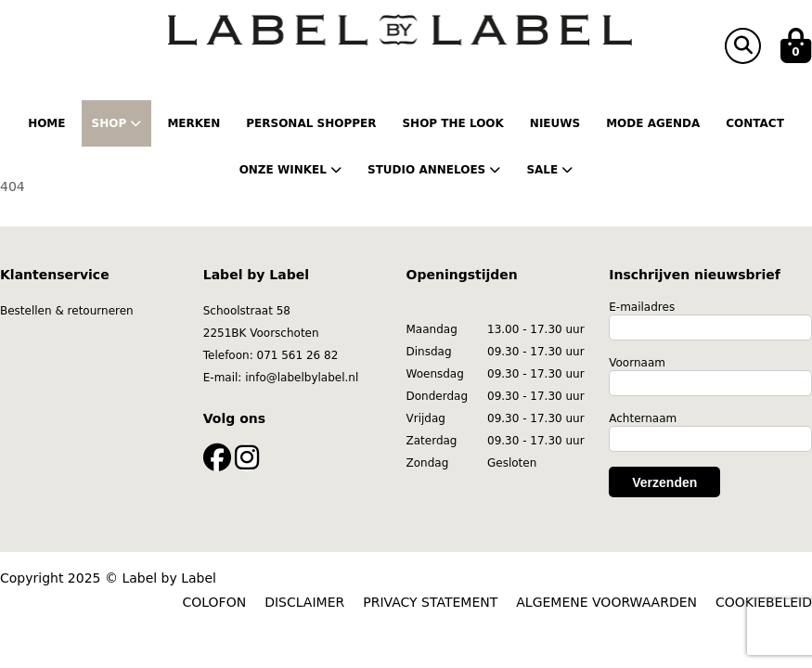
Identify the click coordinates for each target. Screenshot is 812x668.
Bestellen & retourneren (67, 311)
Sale (549, 170)
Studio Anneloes (434, 170)
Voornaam (637, 363)
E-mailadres (642, 307)
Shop (117, 123)
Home (46, 123)
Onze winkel (290, 170)
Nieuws (555, 123)
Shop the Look (452, 123)
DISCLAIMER (304, 602)
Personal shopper (311, 123)
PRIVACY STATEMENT (430, 602)
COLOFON (215, 602)
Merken (193, 123)
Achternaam (643, 418)
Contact (755, 123)
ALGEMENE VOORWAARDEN (606, 602)
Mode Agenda (653, 123)
